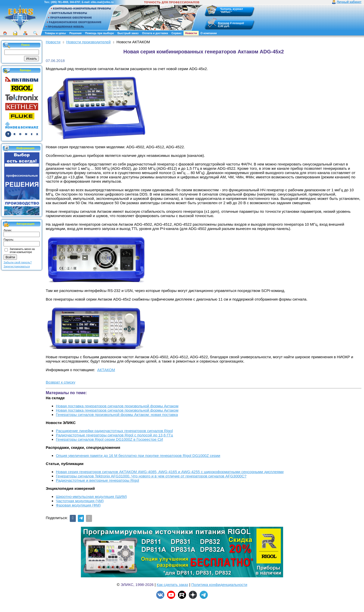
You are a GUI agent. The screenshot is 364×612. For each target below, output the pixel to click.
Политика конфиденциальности (219, 585)
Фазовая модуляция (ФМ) (78, 505)
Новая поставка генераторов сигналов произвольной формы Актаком (117, 406)
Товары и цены (55, 33)
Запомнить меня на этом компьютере (22, 250)
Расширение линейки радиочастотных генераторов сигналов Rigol (114, 431)
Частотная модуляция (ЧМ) (80, 501)
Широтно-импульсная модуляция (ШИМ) (91, 497)
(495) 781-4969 (59, 2)
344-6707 (75, 2)
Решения (75, 33)
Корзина (224, 23)
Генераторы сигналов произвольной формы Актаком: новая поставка (117, 415)
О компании (209, 33)
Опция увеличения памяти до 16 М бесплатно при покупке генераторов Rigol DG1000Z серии (138, 456)
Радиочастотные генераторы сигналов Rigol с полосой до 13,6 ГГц (114, 435)
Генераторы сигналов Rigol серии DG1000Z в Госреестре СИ (109, 439)
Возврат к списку (61, 382)
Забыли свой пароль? (18, 262)
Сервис (176, 33)
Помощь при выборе (100, 33)
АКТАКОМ (106, 370)
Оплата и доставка (155, 33)
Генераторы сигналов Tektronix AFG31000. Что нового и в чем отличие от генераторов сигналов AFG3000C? (151, 476)
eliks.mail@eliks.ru (102, 2)
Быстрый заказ (128, 33)
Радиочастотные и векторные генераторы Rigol (97, 480)
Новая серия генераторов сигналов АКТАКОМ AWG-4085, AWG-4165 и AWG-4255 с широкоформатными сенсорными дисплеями (170, 472)
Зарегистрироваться (17, 266)
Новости (191, 33)
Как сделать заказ (173, 585)
